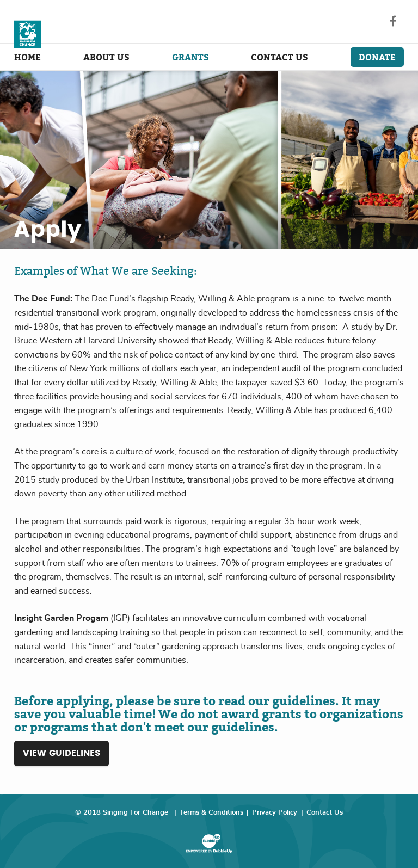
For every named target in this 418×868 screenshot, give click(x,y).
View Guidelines (62, 753)
